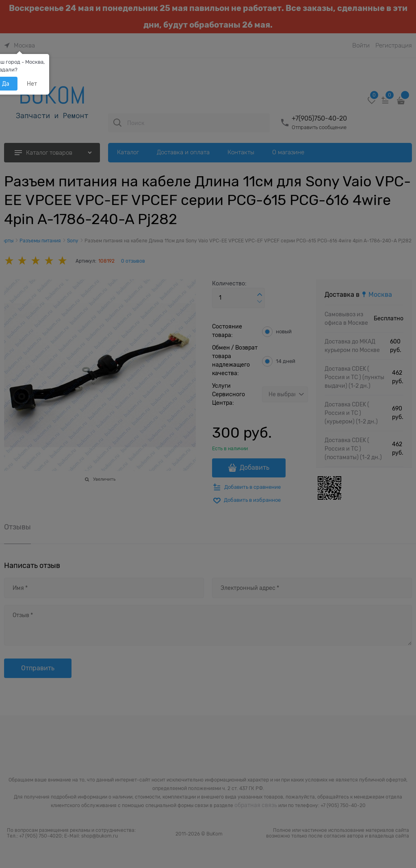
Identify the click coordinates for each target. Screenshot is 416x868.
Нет (32, 84)
